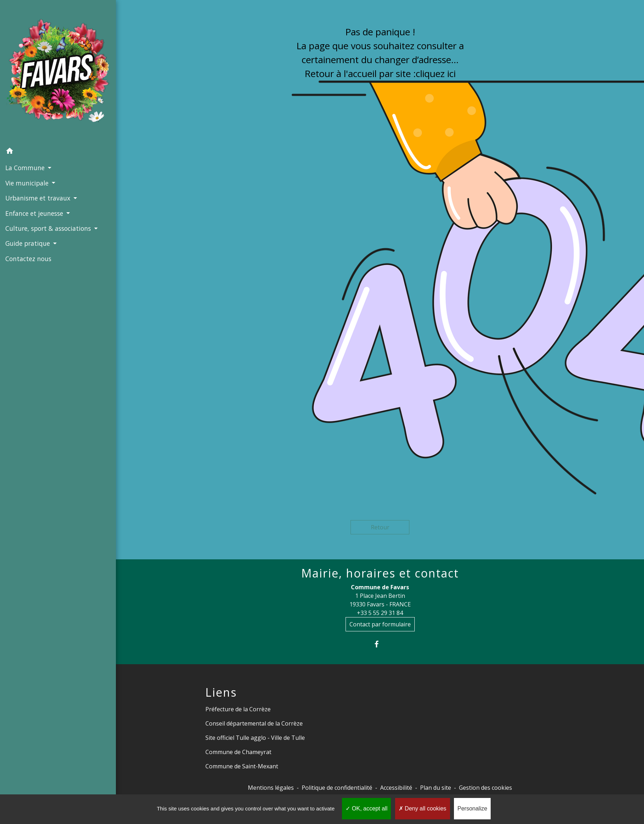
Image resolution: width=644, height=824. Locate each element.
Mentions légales (271, 788)
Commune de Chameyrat (238, 752)
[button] (58, 152)
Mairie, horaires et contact (380, 573)
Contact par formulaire (380, 624)
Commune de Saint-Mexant (242, 766)
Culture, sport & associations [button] (49, 228)
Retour (380, 527)
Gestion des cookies (485, 788)
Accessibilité (396, 788)
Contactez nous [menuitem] (28, 259)
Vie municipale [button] (28, 183)
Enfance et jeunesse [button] (35, 213)
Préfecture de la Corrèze (238, 709)
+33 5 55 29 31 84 (380, 613)
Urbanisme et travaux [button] (39, 198)
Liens (221, 692)
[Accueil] (58, 72)
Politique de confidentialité (337, 788)
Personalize (472, 808)
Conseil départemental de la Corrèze (254, 723)
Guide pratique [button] (29, 243)
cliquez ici (436, 73)
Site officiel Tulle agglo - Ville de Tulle (255, 738)
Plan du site (436, 788)
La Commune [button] (26, 168)
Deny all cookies (423, 808)
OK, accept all (366, 808)
